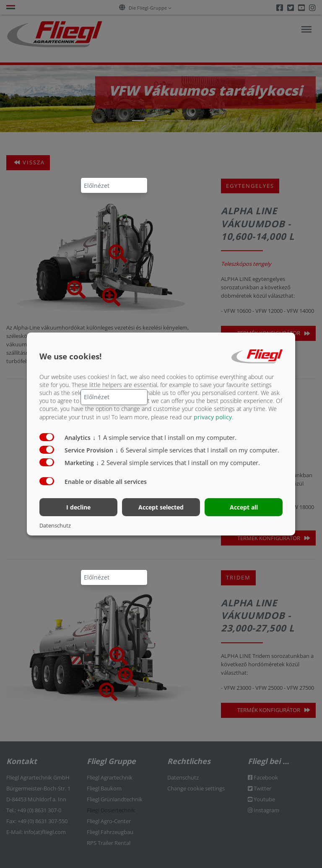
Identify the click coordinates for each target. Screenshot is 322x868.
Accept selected (161, 507)
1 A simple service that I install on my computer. (165, 437)
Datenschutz (55, 525)
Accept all (244, 507)
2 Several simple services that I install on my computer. (178, 462)
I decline (78, 507)
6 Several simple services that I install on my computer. (197, 450)
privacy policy (213, 417)
